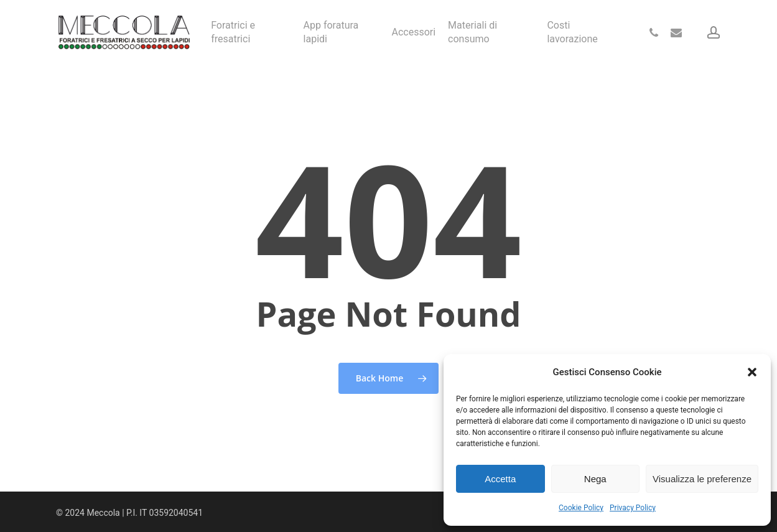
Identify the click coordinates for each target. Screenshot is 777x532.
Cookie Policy (581, 508)
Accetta (500, 479)
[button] (752, 372)
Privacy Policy (633, 508)
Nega (595, 479)
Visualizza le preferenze (702, 479)
